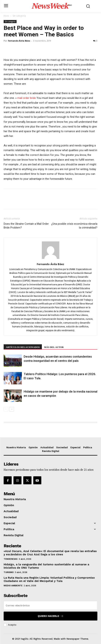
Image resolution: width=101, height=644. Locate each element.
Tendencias (10, 559)
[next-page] (12, 409)
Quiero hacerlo (51, 616)
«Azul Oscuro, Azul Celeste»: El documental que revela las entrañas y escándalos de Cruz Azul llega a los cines (50, 553)
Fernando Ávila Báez (19, 41)
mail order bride (27, 98)
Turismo (9, 572)
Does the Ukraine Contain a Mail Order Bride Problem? (26, 226)
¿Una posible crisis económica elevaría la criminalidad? (74, 226)
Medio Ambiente (13, 586)
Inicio (6, 16)
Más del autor (54, 347)
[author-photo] (51, 259)
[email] (50, 605)
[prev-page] (6, 409)
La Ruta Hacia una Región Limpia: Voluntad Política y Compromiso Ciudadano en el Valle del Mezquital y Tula (49, 579)
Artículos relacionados (23, 347)
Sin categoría (19, 16)
